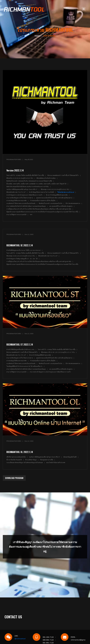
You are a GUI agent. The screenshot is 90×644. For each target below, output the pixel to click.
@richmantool (20, 639)
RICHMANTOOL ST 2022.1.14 (20, 344)
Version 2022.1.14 (15, 170)
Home (38, 36)
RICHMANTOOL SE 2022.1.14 (20, 245)
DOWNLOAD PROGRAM (14, 478)
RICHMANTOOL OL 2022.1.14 (20, 452)
